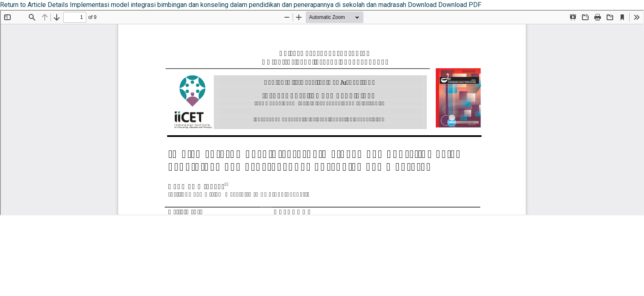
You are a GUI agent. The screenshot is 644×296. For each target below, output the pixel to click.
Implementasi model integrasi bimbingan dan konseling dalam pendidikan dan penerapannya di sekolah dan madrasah (239, 5)
